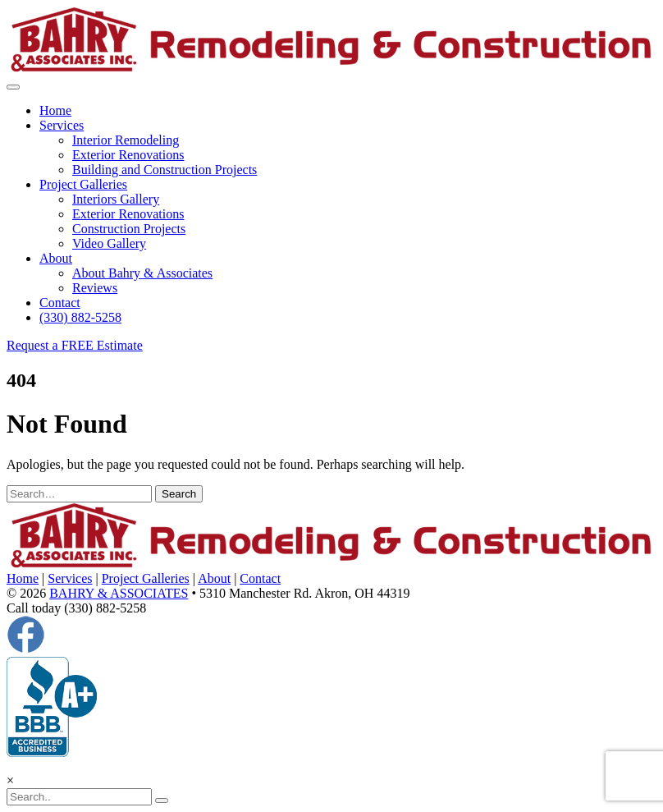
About (56, 258)
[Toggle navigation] (13, 87)
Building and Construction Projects (165, 170)
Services (62, 125)
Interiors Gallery (116, 199)
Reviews (95, 288)
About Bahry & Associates (142, 273)
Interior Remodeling (126, 140)
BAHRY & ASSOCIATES (119, 593)
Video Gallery (109, 243)
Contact (60, 303)
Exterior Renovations (128, 155)
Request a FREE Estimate (75, 345)
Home (55, 110)
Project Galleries (83, 184)
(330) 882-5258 (80, 317)
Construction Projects (129, 229)
